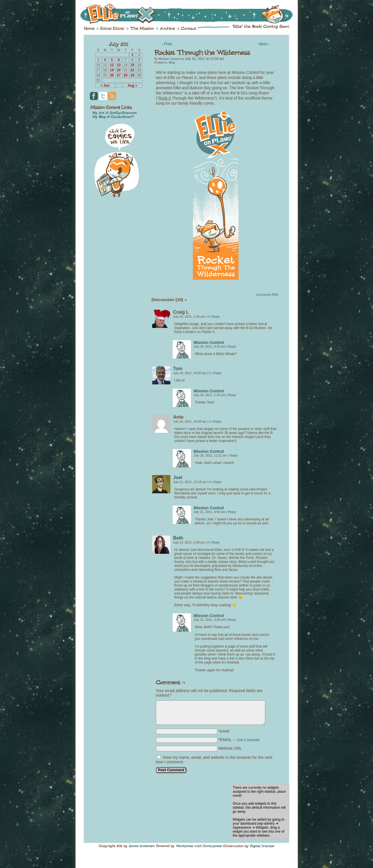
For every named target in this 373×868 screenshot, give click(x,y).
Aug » (132, 86)
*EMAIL (239, 740)
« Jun (105, 86)
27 (119, 75)
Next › (264, 44)
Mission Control (169, 59)
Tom (178, 369)
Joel (178, 477)
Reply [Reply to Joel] (217, 482)
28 (126, 75)
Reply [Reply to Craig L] (216, 317)
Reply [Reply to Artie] (217, 421)
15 (132, 65)
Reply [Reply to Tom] (217, 373)
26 (112, 75)
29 (132, 75)
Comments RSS (267, 295)
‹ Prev (167, 44)
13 (119, 65)
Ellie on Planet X (190, 14)
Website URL (230, 748)
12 (112, 65)
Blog (172, 62)
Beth (178, 538)
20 (119, 70)
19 (112, 70)
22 (132, 70)
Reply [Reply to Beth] (216, 542)
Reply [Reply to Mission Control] (232, 346)
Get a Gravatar (249, 740)
